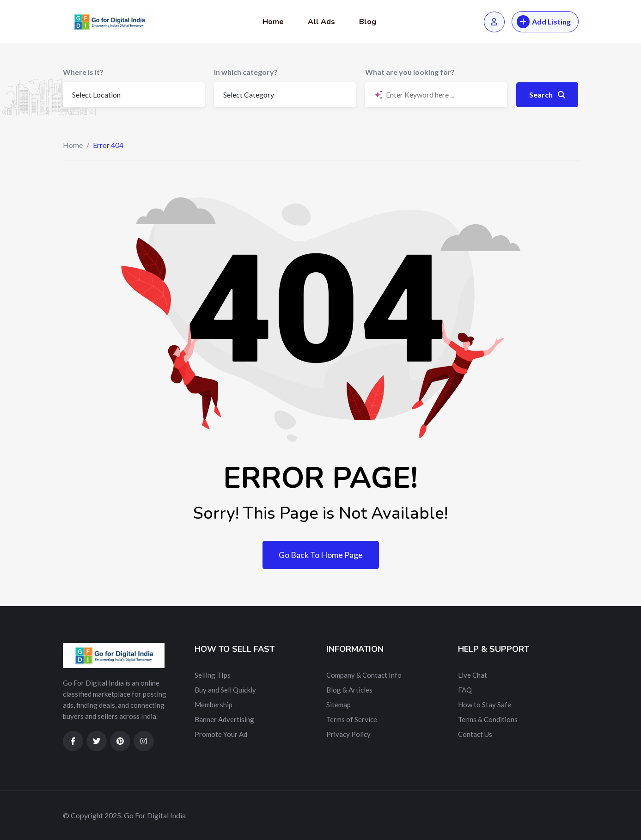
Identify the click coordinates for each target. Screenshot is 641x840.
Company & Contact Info (364, 675)
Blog (368, 22)
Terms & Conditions (488, 719)
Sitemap (339, 705)
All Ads (321, 22)
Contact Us (475, 734)
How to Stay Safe (485, 705)
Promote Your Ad (221, 734)
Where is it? (83, 72)
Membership (214, 705)
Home (273, 22)
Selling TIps (213, 675)
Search (547, 95)
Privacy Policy (348, 734)
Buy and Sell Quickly (225, 690)
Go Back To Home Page (321, 555)
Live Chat (473, 675)
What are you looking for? (410, 72)
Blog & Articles (349, 690)
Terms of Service (352, 719)
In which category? (246, 72)
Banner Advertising (224, 719)
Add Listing (544, 22)
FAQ (465, 690)
